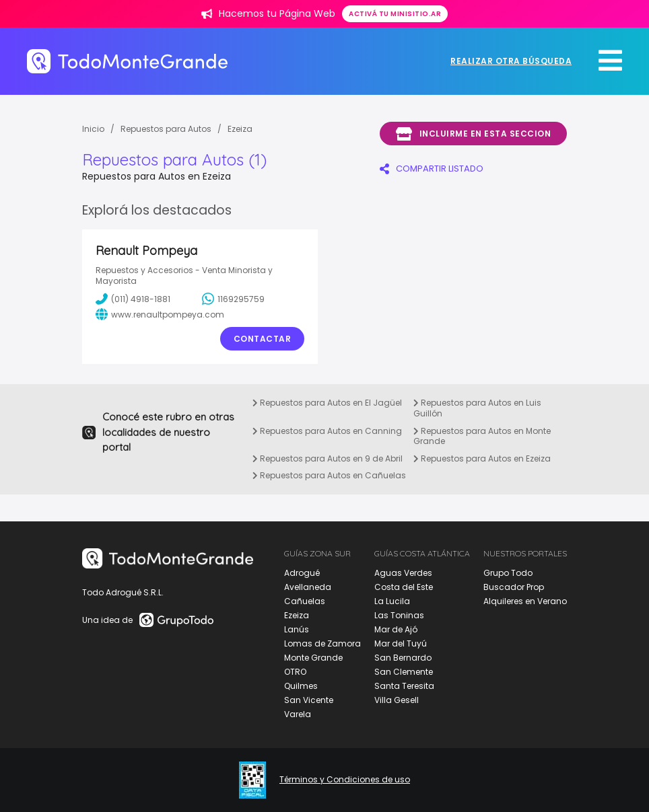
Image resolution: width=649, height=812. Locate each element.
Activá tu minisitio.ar (395, 14)
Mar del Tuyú (401, 643)
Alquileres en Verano (525, 601)
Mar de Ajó (396, 629)
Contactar (263, 339)
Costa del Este (404, 587)
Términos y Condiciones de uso (345, 780)
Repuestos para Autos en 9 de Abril (328, 458)
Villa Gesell (397, 700)
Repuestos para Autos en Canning (327, 431)
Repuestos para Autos (166, 129)
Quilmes (301, 686)
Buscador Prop (514, 587)
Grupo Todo (508, 573)
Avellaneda (308, 587)
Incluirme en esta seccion (473, 134)
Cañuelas (305, 601)
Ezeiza (240, 129)
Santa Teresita (404, 686)
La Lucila (392, 601)
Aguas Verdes (403, 573)
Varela (298, 714)
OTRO (295, 672)
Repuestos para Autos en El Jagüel (327, 403)
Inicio (93, 129)
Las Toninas (399, 615)
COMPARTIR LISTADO (432, 169)
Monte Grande (313, 658)
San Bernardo (403, 658)
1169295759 (233, 299)
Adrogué (302, 573)
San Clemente (404, 672)
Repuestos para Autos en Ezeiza (482, 458)
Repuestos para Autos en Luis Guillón (477, 408)
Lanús (297, 629)
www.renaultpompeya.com (160, 314)
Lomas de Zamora (322, 643)
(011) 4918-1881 (133, 299)
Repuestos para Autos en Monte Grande (482, 436)
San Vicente (309, 700)
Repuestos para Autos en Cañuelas (329, 475)
